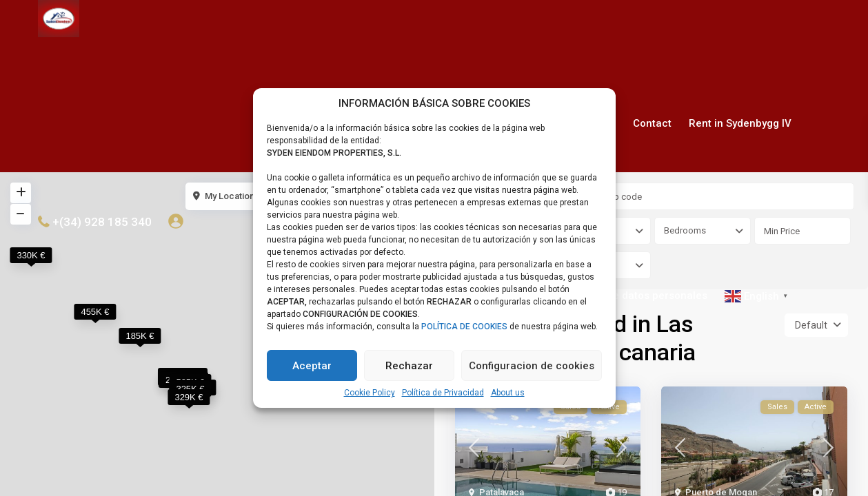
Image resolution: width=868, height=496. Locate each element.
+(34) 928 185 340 (102, 222)
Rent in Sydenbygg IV (740, 123)
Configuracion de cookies (532, 366)
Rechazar (409, 366)
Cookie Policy (370, 393)
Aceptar (312, 366)
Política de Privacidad (443, 393)
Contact (652, 123)
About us (508, 393)
